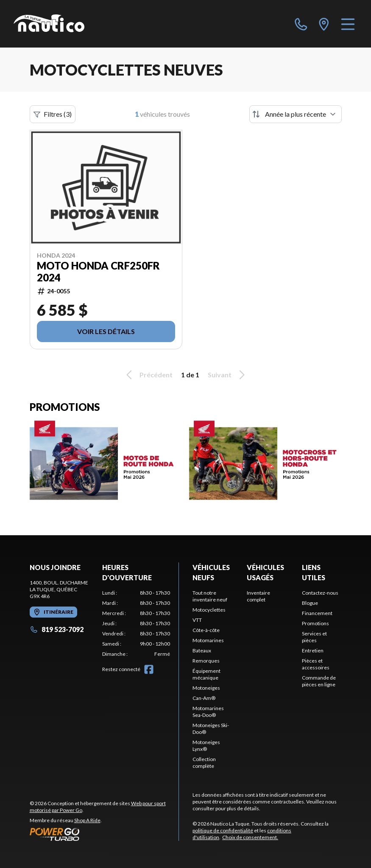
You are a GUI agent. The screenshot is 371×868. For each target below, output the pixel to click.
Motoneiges (206, 688)
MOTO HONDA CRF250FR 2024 (98, 272)
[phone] (301, 24)
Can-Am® (204, 698)
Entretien (313, 650)
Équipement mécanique (206, 674)
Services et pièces (314, 637)
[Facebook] (149, 669)
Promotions (315, 623)
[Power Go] (104, 834)
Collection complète (204, 763)
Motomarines (208, 640)
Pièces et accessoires (316, 664)
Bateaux (202, 650)
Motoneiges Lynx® (206, 746)
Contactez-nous (320, 593)
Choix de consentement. (250, 837)
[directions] (324, 24)
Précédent (148, 375)
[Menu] (348, 24)
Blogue (310, 603)
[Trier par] (296, 114)
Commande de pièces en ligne (319, 681)
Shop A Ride (87, 820)
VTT (197, 620)
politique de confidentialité (223, 830)
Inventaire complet (258, 596)
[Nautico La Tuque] (49, 24)
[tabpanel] (136, 624)
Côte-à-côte (206, 630)
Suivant (228, 375)
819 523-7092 (57, 629)
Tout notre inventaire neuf (210, 596)
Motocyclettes (209, 610)
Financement (317, 613)
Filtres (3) (53, 114)
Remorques (206, 661)
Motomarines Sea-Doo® (208, 712)
